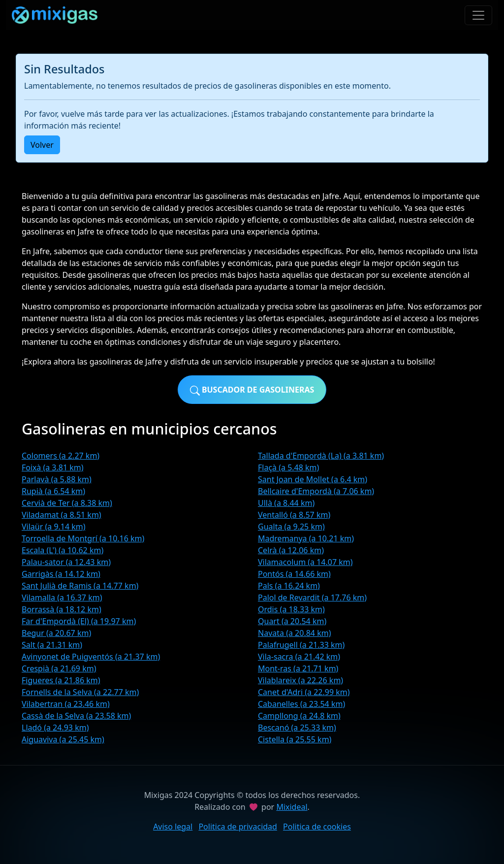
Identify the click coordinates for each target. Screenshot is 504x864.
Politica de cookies (317, 827)
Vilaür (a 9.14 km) (54, 527)
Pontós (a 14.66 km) (294, 574)
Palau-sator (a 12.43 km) (66, 562)
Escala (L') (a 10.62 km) (63, 550)
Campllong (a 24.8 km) (299, 716)
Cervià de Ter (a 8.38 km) (67, 503)
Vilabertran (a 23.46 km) (66, 704)
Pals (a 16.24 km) (289, 586)
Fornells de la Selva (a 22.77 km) (80, 692)
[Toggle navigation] (478, 15)
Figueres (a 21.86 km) (61, 680)
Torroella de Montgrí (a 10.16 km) (83, 538)
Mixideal (292, 807)
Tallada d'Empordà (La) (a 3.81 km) (321, 456)
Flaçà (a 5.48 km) (288, 467)
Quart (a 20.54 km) (292, 621)
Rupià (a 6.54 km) (53, 491)
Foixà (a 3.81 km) (53, 467)
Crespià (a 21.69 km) (59, 668)
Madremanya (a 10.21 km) (306, 538)
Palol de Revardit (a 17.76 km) (312, 598)
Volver (42, 145)
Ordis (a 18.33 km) (291, 609)
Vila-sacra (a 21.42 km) (299, 657)
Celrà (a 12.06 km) (291, 550)
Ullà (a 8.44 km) (286, 503)
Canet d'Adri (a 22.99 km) (304, 692)
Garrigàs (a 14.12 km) (61, 574)
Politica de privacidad (238, 827)
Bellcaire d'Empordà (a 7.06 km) (316, 491)
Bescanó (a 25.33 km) (297, 728)
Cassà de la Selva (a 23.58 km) (76, 716)
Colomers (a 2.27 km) (61, 456)
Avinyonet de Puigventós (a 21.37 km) (91, 657)
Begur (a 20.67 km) (56, 633)
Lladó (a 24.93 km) (55, 728)
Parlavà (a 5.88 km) (57, 479)
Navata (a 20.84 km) (294, 633)
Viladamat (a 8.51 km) (62, 515)
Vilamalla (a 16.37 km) (62, 598)
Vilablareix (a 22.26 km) (300, 680)
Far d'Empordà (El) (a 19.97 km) (79, 621)
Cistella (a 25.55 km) (295, 739)
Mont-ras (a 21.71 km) (298, 668)
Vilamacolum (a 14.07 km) (305, 562)
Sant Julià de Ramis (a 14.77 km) (80, 586)
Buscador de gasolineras (252, 390)
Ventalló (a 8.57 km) (294, 515)
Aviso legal (173, 827)
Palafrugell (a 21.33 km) (301, 645)
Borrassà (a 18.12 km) (62, 609)
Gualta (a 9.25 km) (291, 527)
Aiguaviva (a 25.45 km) (63, 739)
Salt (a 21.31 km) (52, 645)
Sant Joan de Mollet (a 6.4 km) (313, 479)
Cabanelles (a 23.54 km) (301, 704)
